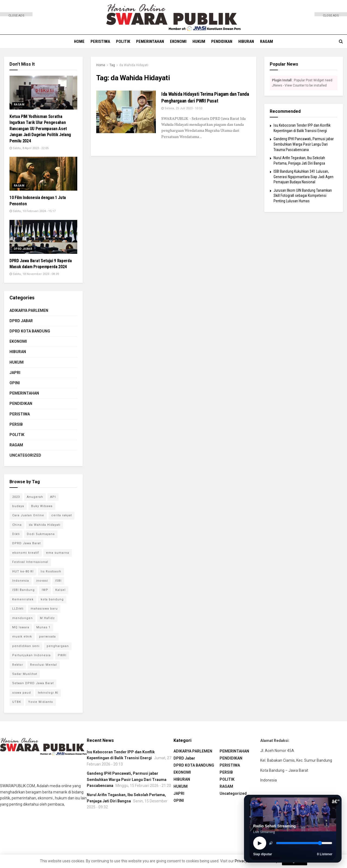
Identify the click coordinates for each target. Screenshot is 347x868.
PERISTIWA (100, 41)
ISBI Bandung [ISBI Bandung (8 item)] (23, 590)
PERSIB (16, 424)
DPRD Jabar (23, 249)
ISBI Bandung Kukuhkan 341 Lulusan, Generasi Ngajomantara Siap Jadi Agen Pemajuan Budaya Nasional (303, 177)
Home (101, 65)
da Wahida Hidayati (134, 65)
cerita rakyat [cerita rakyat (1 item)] (62, 515)
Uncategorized (25, 455)
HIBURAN (246, 41)
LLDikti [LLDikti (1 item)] (18, 609)
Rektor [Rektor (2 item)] (18, 665)
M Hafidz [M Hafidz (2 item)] (47, 618)
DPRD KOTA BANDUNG (30, 331)
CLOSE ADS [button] (16, 15)
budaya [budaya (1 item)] (18, 506)
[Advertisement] (16, 98)
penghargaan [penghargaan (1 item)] (58, 646)
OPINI (15, 383)
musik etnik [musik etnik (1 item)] (22, 637)
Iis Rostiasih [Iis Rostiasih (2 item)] (51, 571)
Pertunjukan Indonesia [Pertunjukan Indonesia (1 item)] (31, 655)
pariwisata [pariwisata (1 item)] (47, 637)
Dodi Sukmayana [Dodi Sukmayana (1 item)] (41, 534)
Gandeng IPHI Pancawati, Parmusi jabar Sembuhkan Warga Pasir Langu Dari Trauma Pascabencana (304, 144)
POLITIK (123, 41)
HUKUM (199, 41)
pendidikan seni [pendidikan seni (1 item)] (26, 646)
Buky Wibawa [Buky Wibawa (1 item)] (42, 506)
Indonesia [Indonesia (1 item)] (21, 581)
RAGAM (266, 41)
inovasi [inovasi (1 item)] (42, 581)
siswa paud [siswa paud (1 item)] (22, 693)
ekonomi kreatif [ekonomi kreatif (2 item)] (26, 553)
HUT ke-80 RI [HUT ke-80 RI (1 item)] (23, 571)
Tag (112, 65)
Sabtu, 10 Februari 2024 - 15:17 (33, 211)
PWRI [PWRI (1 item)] (62, 655)
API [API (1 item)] (53, 497)
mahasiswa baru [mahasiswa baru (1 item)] (44, 609)
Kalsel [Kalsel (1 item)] (60, 590)
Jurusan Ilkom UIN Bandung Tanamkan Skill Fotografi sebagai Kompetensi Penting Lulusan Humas (303, 196)
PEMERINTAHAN (150, 41)
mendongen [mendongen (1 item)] (23, 618)
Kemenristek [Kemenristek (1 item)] (23, 599)
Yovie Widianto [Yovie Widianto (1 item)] (41, 702)
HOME (79, 41)
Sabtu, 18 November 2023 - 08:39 (34, 274)
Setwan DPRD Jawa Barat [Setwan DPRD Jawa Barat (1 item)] (33, 683)
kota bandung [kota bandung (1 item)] (52, 599)
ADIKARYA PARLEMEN (29, 310)
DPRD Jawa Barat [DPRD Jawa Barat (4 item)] (26, 543)
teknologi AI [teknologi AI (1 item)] (48, 693)
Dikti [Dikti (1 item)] (16, 534)
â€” (336, 802)
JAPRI (15, 373)
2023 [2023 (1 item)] (16, 497)
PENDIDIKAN (222, 41)
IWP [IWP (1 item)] (45, 590)
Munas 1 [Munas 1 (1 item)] (43, 627)
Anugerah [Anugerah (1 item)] (35, 497)
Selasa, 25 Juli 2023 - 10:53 (182, 108)
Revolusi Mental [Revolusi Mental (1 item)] (44, 665)
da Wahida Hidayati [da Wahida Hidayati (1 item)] (45, 525)
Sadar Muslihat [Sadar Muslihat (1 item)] (25, 674)
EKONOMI (178, 41)
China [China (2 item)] (17, 525)
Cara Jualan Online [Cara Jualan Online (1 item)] (28, 515)
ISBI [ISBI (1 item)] (58, 581)
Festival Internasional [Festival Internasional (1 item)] (30, 562)
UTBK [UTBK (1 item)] (17, 702)
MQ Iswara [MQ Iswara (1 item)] (21, 627)
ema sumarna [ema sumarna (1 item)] (58, 553)
